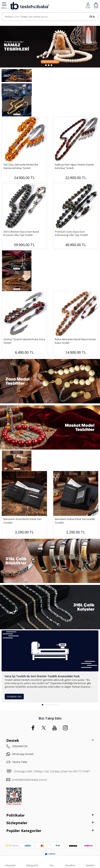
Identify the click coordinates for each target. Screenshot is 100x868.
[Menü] (4, 6)
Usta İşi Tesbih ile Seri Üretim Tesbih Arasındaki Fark (42, 676)
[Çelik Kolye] (50, 607)
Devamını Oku (14, 697)
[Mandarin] (17, 461)
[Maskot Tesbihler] (50, 427)
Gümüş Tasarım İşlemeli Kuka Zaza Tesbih (24, 341)
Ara (92, 16)
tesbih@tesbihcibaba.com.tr (30, 780)
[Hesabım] (96, 5)
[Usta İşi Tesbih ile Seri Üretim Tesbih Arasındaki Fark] (50, 651)
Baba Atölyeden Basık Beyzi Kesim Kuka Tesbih (75, 341)
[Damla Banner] (17, 106)
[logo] (29, 5)
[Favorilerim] (88, 5)
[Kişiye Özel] (17, 75)
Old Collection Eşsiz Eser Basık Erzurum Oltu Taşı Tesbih (21, 233)
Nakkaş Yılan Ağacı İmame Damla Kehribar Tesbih (74, 166)
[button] (46, 65)
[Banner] (17, 261)
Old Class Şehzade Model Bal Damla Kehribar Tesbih (21, 166)
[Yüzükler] (17, 90)
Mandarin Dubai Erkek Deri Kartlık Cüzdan (75, 521)
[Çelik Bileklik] (50, 561)
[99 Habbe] (50, 47)
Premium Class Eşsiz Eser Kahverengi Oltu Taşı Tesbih (71, 233)
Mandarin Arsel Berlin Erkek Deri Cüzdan (23, 521)
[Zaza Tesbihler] (50, 381)
